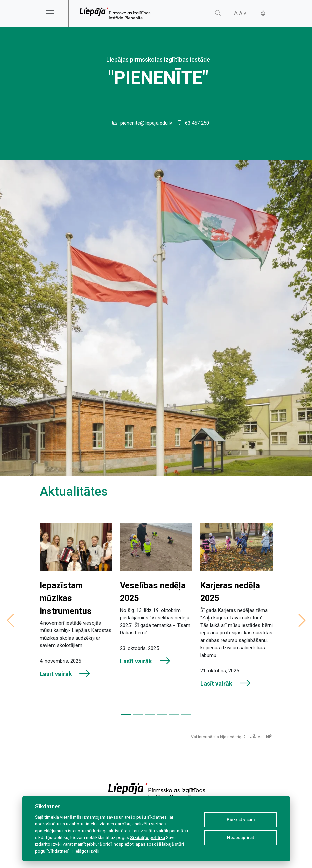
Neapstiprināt (241, 837)
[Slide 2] (138, 715)
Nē (269, 737)
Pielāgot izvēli (85, 851)
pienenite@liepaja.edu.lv (146, 123)
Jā (253, 737)
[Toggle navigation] (54, 13)
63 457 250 (197, 123)
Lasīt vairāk (65, 674)
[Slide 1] (304, 249)
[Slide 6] (186, 715)
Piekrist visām (241, 819)
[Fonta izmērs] (240, 13)
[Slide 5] (174, 715)
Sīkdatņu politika (147, 837)
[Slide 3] (150, 715)
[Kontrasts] (263, 13)
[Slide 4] (162, 715)
